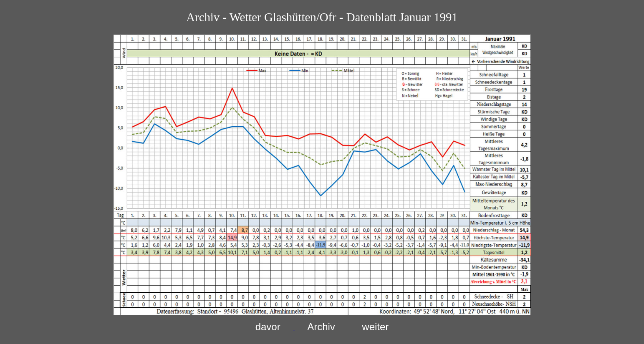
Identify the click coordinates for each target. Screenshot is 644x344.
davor (268, 327)
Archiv (321, 327)
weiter (375, 327)
